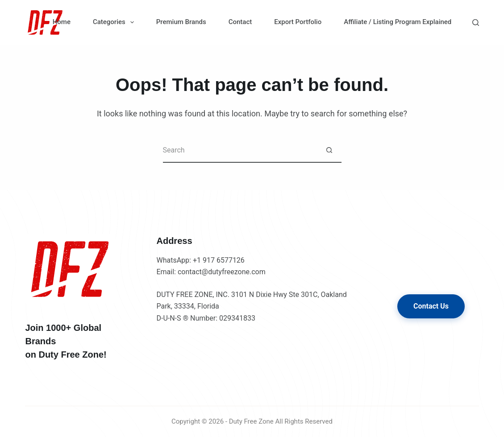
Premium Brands (181, 22)
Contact (240, 22)
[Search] (476, 23)
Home (62, 22)
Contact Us (431, 306)
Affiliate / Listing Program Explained (398, 22)
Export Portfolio (298, 22)
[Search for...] (240, 150)
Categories (115, 22)
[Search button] (329, 150)
